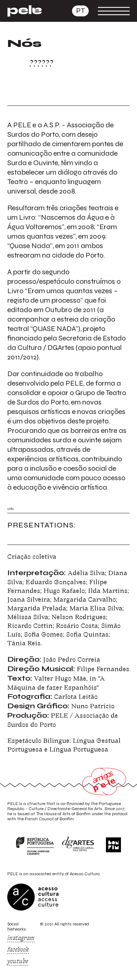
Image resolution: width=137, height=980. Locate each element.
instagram (21, 938)
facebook (18, 949)
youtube (18, 961)
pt (80, 11)
